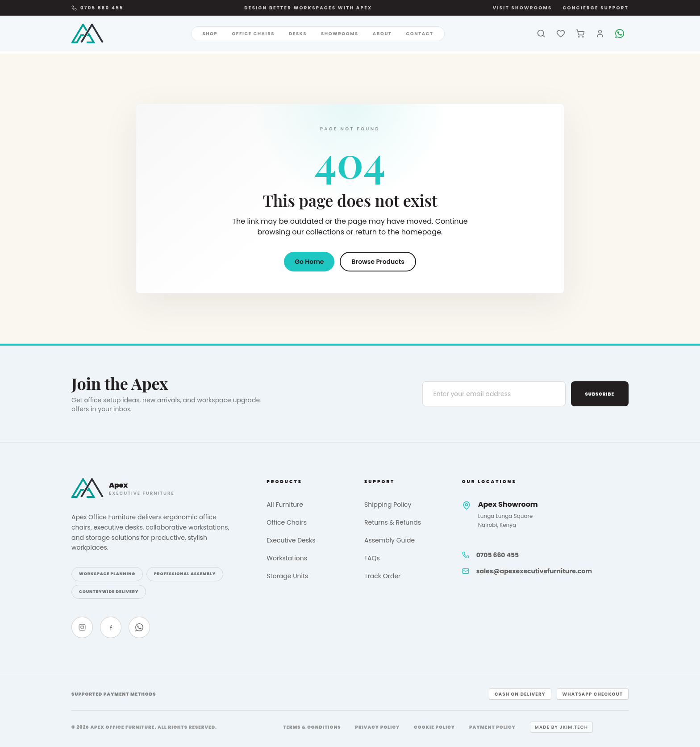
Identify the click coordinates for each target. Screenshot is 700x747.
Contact (420, 34)
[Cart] (580, 33)
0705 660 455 (98, 8)
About (382, 34)
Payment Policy (492, 727)
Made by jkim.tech (561, 727)
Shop (210, 34)
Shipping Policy (388, 505)
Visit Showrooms (523, 8)
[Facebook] (111, 627)
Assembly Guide (390, 540)
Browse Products (378, 262)
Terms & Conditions (312, 727)
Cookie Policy (434, 727)
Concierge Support (596, 8)
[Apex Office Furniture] (87, 33)
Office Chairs (253, 34)
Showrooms (340, 34)
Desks (298, 34)
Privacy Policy (377, 727)
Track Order (382, 576)
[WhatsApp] (620, 33)
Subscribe (600, 394)
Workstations (287, 558)
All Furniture (285, 505)
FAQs (372, 558)
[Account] (600, 33)
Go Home (309, 262)
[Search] (541, 33)
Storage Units (287, 576)
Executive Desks (291, 540)
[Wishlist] (561, 33)
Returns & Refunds (393, 522)
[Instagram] (82, 627)
